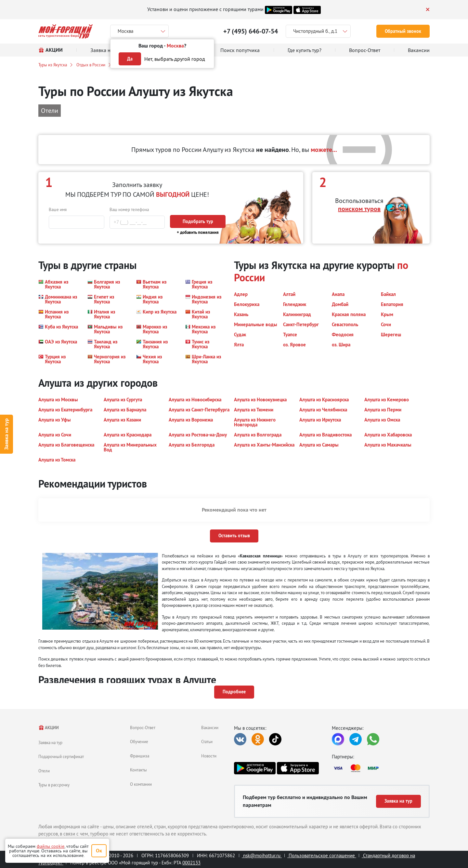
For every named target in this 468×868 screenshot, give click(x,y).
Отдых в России (91, 65)
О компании (141, 784)
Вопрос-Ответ (143, 728)
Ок (99, 851)
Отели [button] (50, 110)
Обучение (139, 741)
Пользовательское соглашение (322, 855)
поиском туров (359, 209)
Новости (209, 756)
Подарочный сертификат (61, 756)
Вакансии (210, 728)
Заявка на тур (6, 434)
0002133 (191, 863)
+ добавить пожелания (198, 232)
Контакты (138, 770)
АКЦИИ (49, 728)
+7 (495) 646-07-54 (251, 31)
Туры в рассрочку (54, 785)
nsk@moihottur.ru (262, 855)
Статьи (207, 741)
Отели (44, 771)
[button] (59, 284)
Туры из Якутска (53, 65)
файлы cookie (51, 846)
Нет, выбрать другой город (175, 59)
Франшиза (140, 756)
